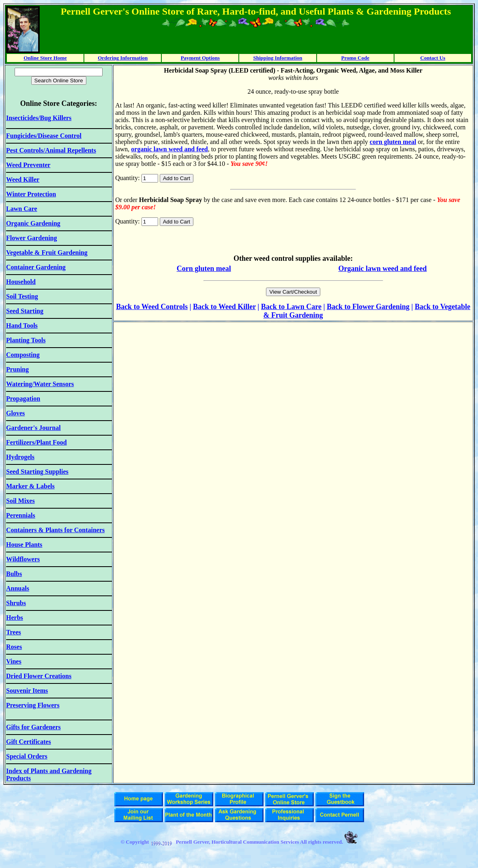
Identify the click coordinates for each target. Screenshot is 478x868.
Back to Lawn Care (291, 307)
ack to (208, 307)
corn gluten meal (393, 142)
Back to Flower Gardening (368, 307)
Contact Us (433, 58)
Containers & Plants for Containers (55, 530)
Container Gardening (36, 267)
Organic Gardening (33, 223)
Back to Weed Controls (152, 307)
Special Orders (27, 756)
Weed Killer (237, 307)
